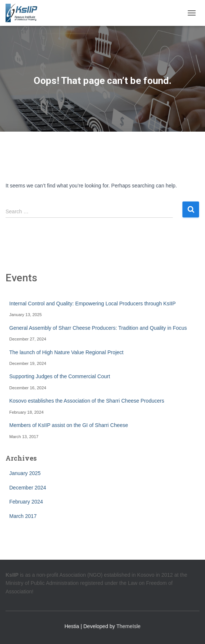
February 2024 (26, 502)
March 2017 (23, 516)
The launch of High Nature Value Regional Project (66, 352)
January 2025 (25, 473)
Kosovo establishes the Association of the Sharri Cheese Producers (87, 401)
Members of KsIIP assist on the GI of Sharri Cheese (69, 425)
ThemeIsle (129, 626)
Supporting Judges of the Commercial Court (60, 376)
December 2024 (28, 488)
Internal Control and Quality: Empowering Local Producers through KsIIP (93, 304)
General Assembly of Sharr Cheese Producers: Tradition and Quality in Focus (98, 328)
